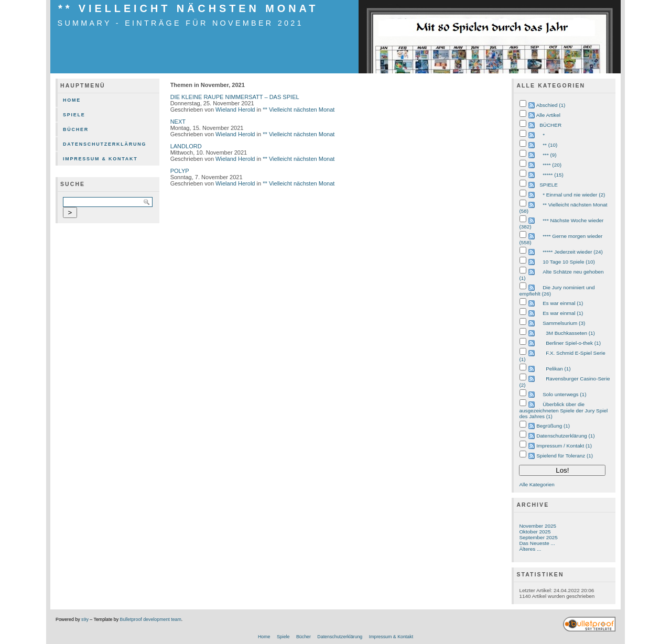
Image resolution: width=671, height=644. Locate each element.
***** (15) (553, 175)
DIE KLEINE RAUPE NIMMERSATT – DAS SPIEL (235, 97)
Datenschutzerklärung (105, 144)
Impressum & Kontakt (100, 159)
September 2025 (538, 537)
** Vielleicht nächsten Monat (188, 8)
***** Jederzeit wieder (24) (573, 252)
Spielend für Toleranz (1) (565, 456)
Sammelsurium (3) (564, 323)
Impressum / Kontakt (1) (564, 446)
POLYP (180, 171)
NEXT (178, 122)
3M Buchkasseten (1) (570, 333)
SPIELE (549, 185)
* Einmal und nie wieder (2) (574, 195)
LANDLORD (186, 146)
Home (72, 100)
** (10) (550, 145)
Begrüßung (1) (553, 426)
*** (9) (549, 155)
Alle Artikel (548, 115)
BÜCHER (550, 125)
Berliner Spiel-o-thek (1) (573, 343)
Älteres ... (530, 549)
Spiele (74, 115)
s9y (85, 619)
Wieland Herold (235, 110)
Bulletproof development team (151, 619)
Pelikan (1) (558, 369)
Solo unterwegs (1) (564, 394)
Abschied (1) (551, 105)
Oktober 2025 (535, 532)
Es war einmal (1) (563, 303)
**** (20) (552, 165)
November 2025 (538, 526)
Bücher (76, 129)
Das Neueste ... (537, 543)
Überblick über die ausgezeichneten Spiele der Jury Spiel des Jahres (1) (563, 410)
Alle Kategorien (537, 484)
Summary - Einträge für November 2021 (181, 23)
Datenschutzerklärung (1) (565, 436)
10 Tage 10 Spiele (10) (569, 262)
